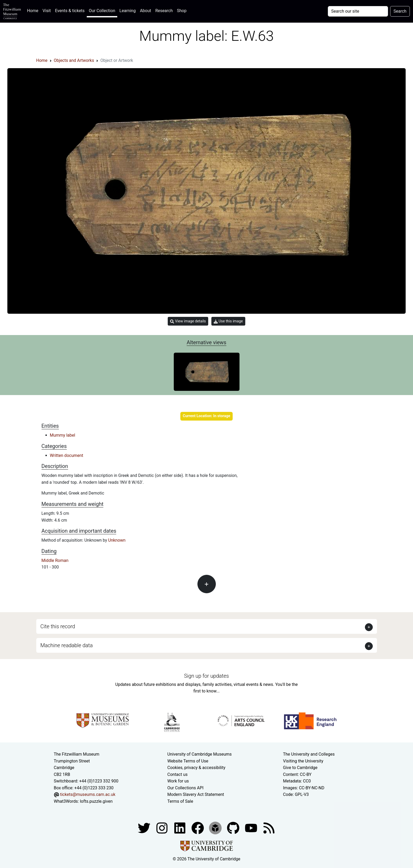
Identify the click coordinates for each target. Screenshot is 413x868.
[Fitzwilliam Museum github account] (234, 828)
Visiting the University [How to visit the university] (303, 761)
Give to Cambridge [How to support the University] (300, 768)
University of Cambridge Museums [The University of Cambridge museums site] (200, 754)
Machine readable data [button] (67, 645)
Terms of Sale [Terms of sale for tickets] (180, 801)
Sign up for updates (206, 676)
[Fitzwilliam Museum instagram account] (162, 828)
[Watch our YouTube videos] (252, 828)
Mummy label (63, 435)
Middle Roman (55, 560)
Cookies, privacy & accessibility (197, 768)
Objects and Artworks (74, 60)
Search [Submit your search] (400, 11)
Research (164, 11)
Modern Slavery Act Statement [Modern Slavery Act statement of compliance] (196, 794)
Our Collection (102, 11)
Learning (128, 11)
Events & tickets (70, 11)
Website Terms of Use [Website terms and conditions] (188, 761)
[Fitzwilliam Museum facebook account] (180, 828)
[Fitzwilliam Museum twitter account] (145, 828)
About (146, 11)
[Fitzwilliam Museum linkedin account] (198, 828)
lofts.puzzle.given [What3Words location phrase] (96, 801)
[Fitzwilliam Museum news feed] (269, 828)
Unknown (117, 540)
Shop (182, 11)
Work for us (178, 781)
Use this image (228, 321)
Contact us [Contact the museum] (178, 774)
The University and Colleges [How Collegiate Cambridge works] (309, 754)
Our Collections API (186, 788)
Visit (47, 11)
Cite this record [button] (58, 626)
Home (34, 10)
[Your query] (358, 11)
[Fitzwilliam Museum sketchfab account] (216, 828)
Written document (67, 455)
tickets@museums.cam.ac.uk (88, 794)
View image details (188, 321)
